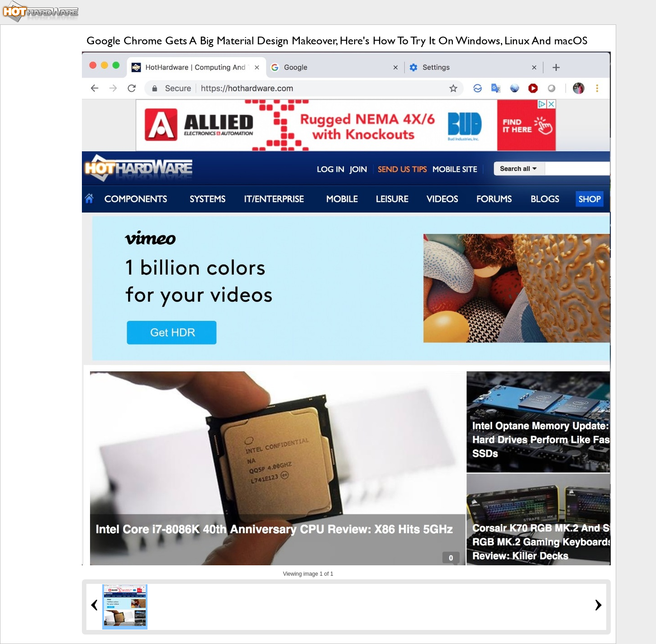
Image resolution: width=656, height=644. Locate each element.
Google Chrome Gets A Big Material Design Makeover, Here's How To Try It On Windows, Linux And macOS (337, 40)
